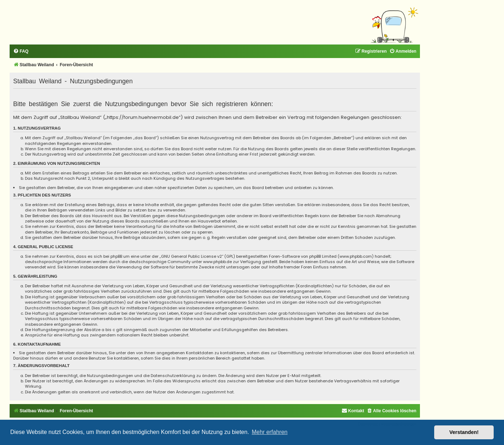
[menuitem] (21, 51)
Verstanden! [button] (464, 432)
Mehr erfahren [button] (270, 432)
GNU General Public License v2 (191, 256)
